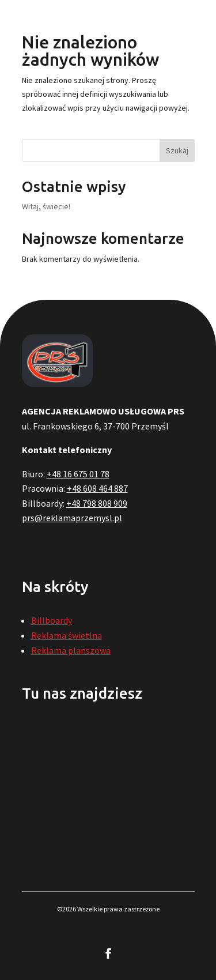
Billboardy (52, 620)
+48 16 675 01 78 (78, 474)
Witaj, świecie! (46, 206)
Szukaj (177, 150)
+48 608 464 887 (97, 488)
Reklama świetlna (67, 635)
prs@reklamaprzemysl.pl (72, 518)
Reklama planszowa (71, 650)
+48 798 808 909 (97, 503)
